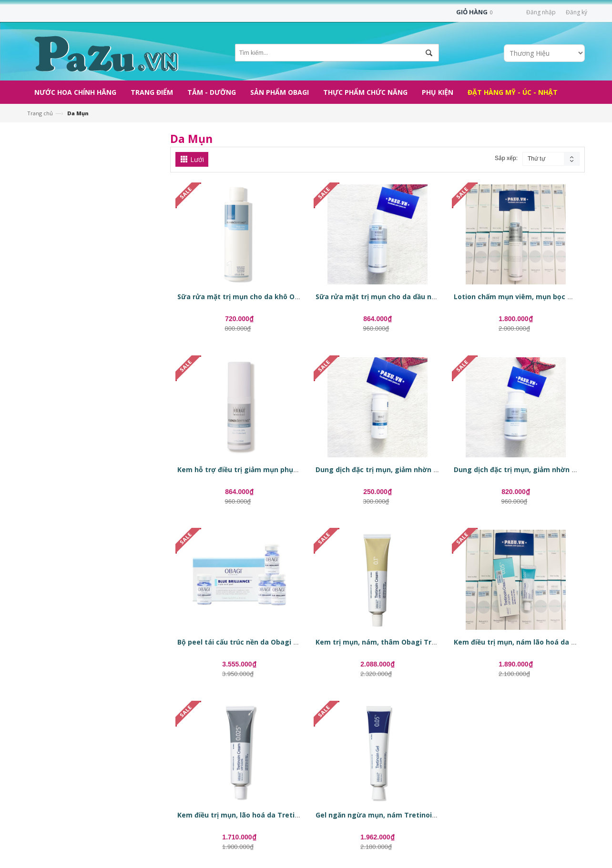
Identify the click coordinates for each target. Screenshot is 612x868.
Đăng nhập (541, 12)
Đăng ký (576, 12)
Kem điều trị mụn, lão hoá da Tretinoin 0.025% (256, 815)
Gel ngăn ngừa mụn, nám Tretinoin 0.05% (387, 815)
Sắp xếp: (506, 158)
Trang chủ (40, 113)
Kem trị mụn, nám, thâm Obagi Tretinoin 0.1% (395, 642)
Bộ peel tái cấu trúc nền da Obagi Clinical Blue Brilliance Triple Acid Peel (300, 642)
